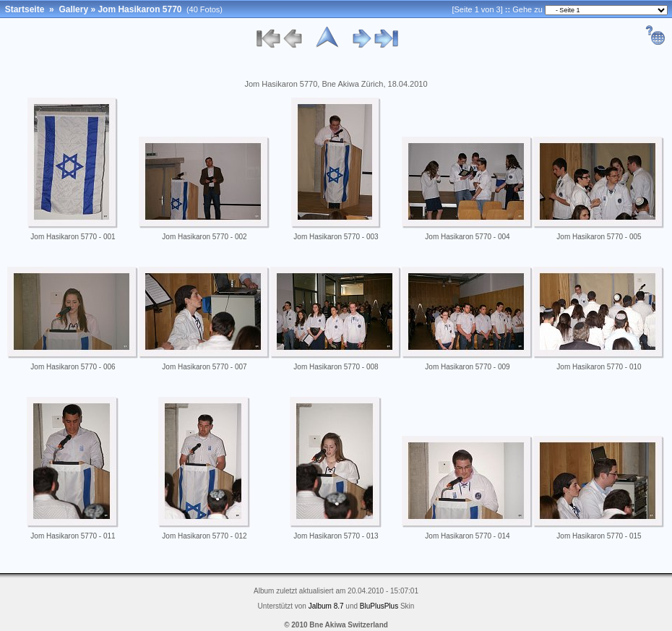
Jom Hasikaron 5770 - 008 (336, 367)
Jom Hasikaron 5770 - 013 (336, 536)
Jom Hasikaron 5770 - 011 (73, 536)
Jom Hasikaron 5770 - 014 (467, 536)
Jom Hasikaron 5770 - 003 (336, 237)
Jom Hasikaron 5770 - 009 (467, 367)
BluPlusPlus (379, 606)
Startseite (25, 9)
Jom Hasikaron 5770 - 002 (204, 237)
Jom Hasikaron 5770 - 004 (467, 237)
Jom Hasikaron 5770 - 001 (73, 237)
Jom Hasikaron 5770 (139, 9)
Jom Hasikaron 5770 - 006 (73, 367)
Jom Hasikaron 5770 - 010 (599, 367)
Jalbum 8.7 (326, 606)
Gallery (73, 9)
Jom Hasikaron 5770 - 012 (204, 536)
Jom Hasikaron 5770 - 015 (599, 536)
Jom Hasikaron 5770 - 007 (204, 367)
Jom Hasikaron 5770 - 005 (599, 237)
